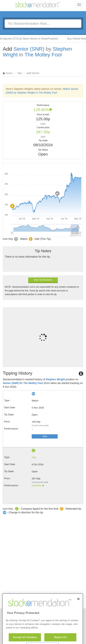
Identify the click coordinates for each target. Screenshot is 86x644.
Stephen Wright (55, 379)
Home (9, 73)
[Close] (78, 609)
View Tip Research (43, 280)
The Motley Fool (43, 55)
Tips (20, 73)
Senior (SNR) (29, 49)
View (45, 436)
